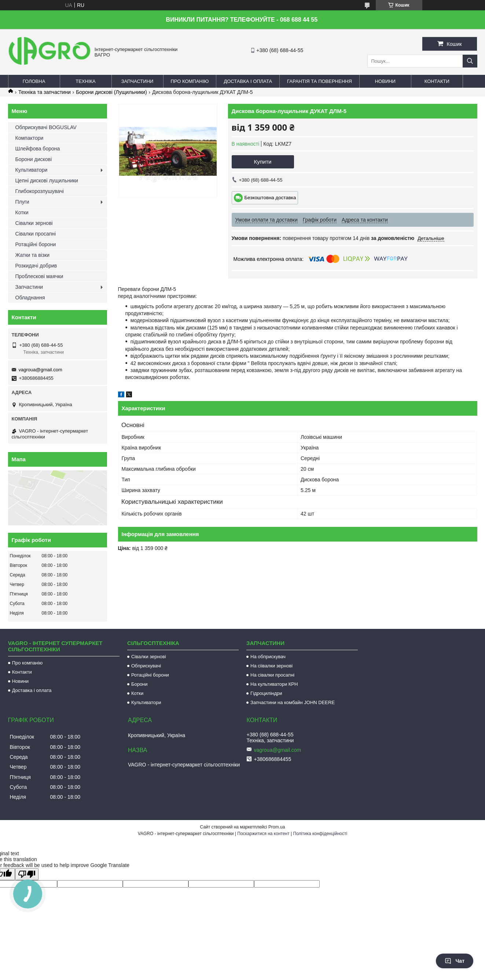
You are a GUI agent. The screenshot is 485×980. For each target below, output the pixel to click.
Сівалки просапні (36, 234)
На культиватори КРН (274, 684)
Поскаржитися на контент (263, 834)
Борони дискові (34, 159)
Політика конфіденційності (320, 834)
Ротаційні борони (36, 244)
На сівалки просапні (272, 675)
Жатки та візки (33, 255)
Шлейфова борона (38, 149)
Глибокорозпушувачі (40, 191)
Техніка (86, 81)
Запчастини (137, 81)
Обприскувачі (146, 666)
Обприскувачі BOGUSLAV (46, 127)
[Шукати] (470, 61)
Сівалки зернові (34, 223)
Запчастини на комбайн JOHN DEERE (293, 702)
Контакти (437, 81)
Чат (455, 961)
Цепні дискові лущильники (47, 181)
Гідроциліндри (266, 693)
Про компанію (190, 81)
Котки (22, 212)
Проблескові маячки (39, 276)
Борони (139, 684)
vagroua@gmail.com (41, 370)
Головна (34, 81)
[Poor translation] (27, 874)
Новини (385, 81)
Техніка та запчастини (45, 92)
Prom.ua (277, 827)
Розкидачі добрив (36, 266)
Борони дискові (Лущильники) (111, 92)
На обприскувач (268, 657)
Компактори (30, 138)
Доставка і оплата (248, 81)
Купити (263, 162)
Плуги (22, 202)
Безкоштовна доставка (270, 198)
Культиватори (32, 170)
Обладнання (30, 298)
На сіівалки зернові (271, 666)
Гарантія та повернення (319, 81)
